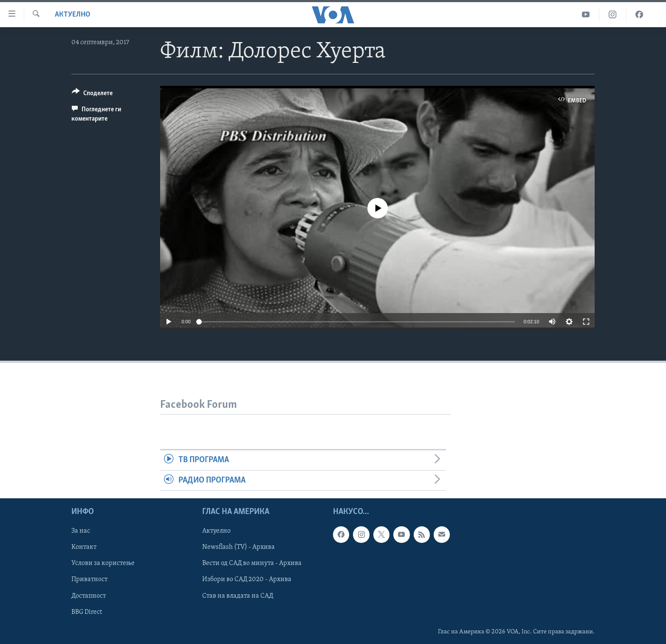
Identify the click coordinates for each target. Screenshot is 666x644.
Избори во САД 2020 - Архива (247, 579)
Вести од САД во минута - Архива (252, 563)
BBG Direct (87, 612)
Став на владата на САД (238, 596)
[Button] (92, 95)
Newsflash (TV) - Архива (238, 547)
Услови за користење (103, 563)
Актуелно (73, 15)
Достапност (89, 596)
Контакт (84, 547)
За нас (81, 531)
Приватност (89, 579)
